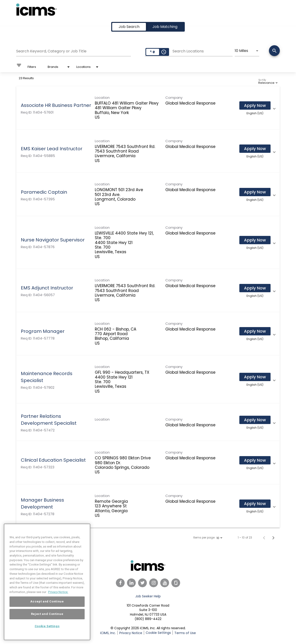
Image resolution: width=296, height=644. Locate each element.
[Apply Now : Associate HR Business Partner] (255, 105)
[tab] (129, 27)
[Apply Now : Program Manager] (255, 331)
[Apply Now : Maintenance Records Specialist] (255, 377)
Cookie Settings (158, 633)
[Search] (274, 51)
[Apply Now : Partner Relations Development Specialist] (255, 420)
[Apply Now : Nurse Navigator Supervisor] (255, 240)
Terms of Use (185, 633)
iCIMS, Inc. (108, 633)
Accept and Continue (47, 611)
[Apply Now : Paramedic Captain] (255, 192)
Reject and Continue (47, 623)
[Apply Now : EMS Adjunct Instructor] (255, 288)
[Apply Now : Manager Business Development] (255, 504)
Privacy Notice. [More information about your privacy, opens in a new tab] (58, 601)
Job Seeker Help (148, 596)
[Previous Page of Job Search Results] (264, 538)
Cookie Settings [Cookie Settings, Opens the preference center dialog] (47, 636)
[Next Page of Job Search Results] (273, 538)
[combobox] (74, 51)
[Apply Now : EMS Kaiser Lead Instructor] (255, 149)
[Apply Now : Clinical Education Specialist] (255, 460)
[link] (148, 108)
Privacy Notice (131, 633)
